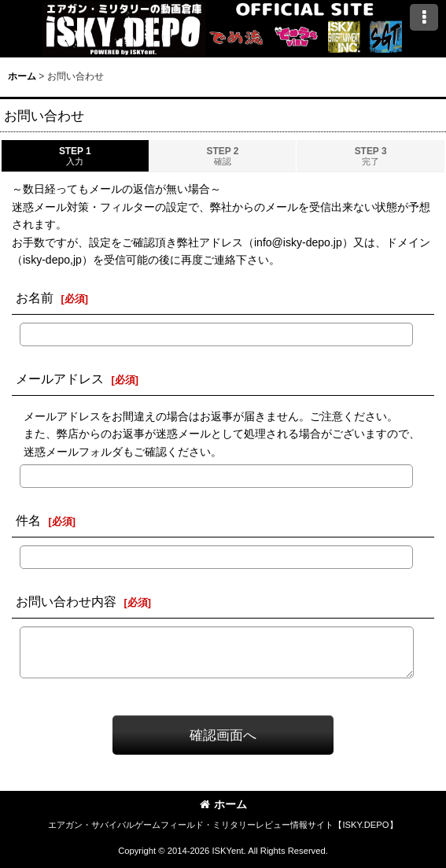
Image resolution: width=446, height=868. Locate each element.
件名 (28, 520)
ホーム (223, 804)
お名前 (35, 297)
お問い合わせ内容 (66, 601)
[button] (424, 17)
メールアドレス (60, 379)
